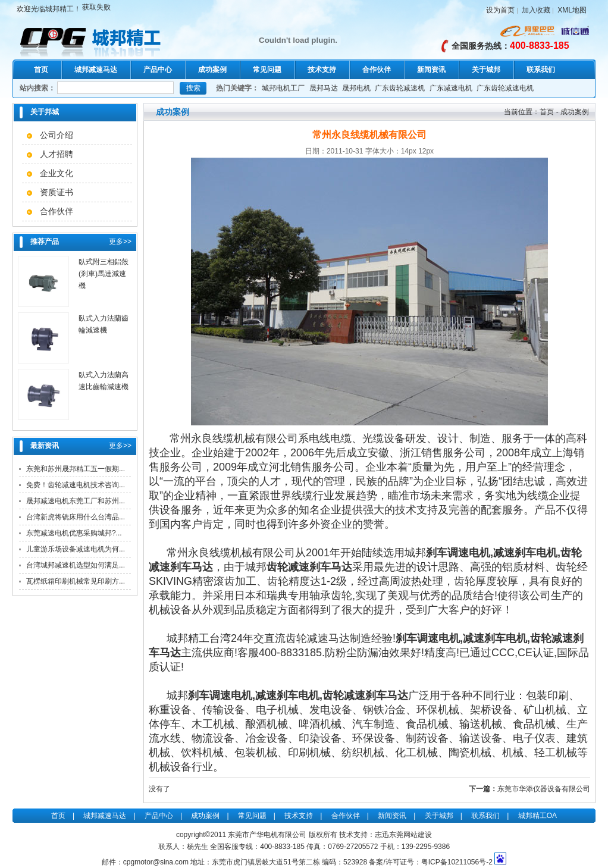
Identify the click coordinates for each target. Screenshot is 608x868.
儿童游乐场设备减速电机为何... (76, 549)
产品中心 (158, 70)
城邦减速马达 (96, 70)
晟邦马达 (324, 88)
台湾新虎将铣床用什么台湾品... (76, 517)
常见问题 (267, 70)
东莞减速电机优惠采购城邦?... (74, 533)
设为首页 (500, 10)
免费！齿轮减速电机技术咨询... (76, 485)
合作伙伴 (377, 70)
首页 (41, 70)
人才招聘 (57, 154)
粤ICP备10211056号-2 (457, 862)
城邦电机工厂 (283, 88)
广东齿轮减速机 (400, 88)
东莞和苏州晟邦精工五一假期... (76, 469)
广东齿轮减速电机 (505, 88)
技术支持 (322, 70)
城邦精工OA (538, 816)
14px (409, 151)
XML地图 (572, 10)
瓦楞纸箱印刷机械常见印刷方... (76, 581)
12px (426, 151)
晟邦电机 (356, 88)
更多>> (120, 242)
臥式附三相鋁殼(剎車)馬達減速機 (104, 274)
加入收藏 (536, 10)
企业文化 (57, 173)
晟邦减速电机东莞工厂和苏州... (76, 501)
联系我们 (541, 70)
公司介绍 (57, 135)
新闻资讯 (431, 70)
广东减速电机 (451, 88)
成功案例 (212, 70)
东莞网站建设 (410, 835)
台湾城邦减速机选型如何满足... (76, 565)
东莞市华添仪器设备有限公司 (544, 789)
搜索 (193, 88)
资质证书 (57, 192)
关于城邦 (486, 70)
